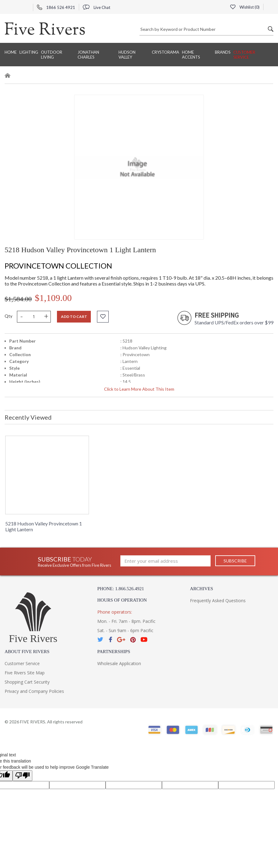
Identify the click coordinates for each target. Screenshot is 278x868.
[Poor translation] (22, 776)
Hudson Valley (127, 55)
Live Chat (97, 7)
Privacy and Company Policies (34, 691)
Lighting (29, 52)
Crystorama (165, 52)
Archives (201, 589)
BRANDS (223, 52)
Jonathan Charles (88, 55)
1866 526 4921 (56, 7)
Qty (8, 316)
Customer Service (244, 55)
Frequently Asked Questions (218, 601)
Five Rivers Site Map (25, 673)
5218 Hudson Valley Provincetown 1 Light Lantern (44, 526)
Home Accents (191, 55)
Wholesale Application (119, 663)
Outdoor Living (52, 55)
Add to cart (74, 317)
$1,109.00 (53, 298)
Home (11, 52)
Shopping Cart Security (27, 682)
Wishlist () (245, 7)
